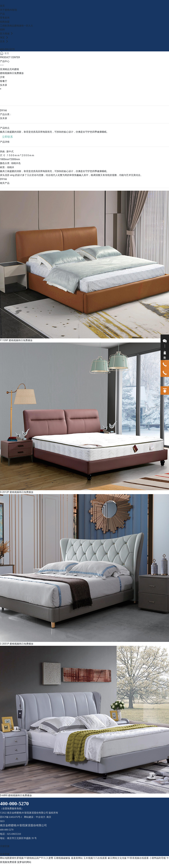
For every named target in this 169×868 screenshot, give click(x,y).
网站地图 (5, 858)
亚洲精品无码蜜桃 (9, 69)
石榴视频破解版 (62, 858)
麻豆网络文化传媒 (117, 858)
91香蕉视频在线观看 (138, 858)
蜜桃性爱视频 (17, 858)
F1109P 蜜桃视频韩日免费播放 (16, 340)
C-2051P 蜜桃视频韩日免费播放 (17, 644)
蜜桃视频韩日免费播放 (12, 73)
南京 (49, 817)
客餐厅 (4, 81)
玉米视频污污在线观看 (95, 858)
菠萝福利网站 (24, 862)
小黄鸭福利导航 (158, 858)
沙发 (2, 77)
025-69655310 (14, 834)
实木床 (4, 85)
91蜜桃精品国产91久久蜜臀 (39, 858)
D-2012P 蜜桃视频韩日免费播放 (17, 492)
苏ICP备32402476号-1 (11, 817)
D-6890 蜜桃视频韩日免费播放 (16, 795)
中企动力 (41, 817)
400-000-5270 (7, 49)
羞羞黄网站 (77, 858)
